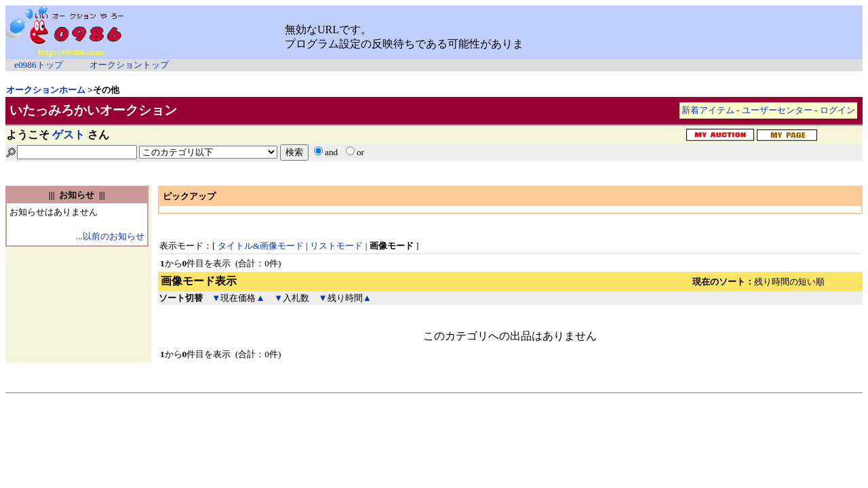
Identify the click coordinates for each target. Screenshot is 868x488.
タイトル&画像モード (261, 246)
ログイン (837, 110)
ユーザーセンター (777, 110)
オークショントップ (129, 65)
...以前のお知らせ (110, 236)
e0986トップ (39, 65)
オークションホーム (46, 90)
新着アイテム (708, 110)
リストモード (336, 246)
